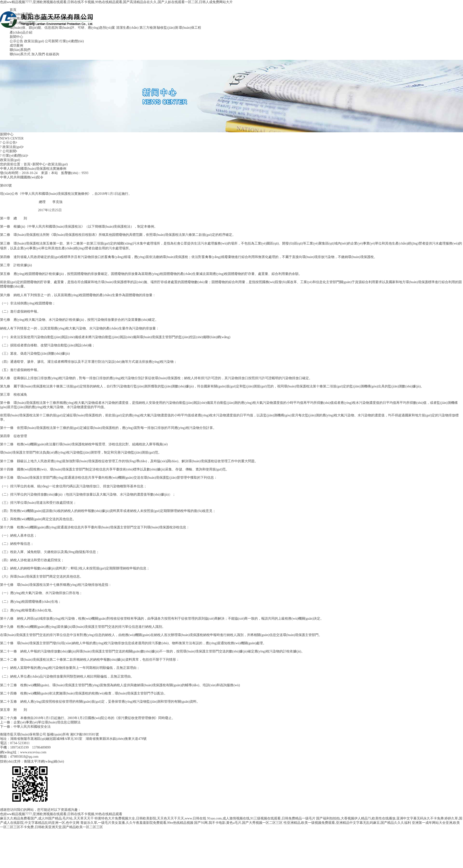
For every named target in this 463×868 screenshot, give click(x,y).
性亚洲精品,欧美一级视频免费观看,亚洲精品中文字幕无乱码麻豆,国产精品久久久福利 (347, 823)
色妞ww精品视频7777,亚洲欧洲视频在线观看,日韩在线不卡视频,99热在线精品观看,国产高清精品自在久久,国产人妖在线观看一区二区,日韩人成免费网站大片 (116, 2)
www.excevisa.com (33, 752)
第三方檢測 (148, 28)
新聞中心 (16, 37)
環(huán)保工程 (190, 28)
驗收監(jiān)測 (167, 28)
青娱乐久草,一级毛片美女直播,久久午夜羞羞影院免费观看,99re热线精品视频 (137, 823)
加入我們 (38, 54)
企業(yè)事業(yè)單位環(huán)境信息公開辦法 (47, 722)
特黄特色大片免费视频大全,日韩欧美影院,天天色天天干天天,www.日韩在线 (150, 818)
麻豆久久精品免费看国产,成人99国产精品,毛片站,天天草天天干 (47, 818)
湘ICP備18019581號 (84, 734)
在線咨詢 (52, 54)
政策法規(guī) (34, 41)
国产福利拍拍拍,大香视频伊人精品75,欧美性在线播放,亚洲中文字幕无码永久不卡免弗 (380, 818)
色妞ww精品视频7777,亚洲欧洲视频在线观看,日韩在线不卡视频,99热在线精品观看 (61, 814)
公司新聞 (52, 41)
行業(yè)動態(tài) (72, 41)
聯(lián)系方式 (20, 54)
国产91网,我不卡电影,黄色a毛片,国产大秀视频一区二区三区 (238, 823)
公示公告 (16, 41)
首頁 (27, 164)
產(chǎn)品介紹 (21, 32)
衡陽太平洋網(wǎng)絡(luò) (44, 761)
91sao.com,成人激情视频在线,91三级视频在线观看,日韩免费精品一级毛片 (261, 818)
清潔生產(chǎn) (127, 28)
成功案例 (16, 45)
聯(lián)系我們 (20, 50)
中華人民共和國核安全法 (32, 727)
